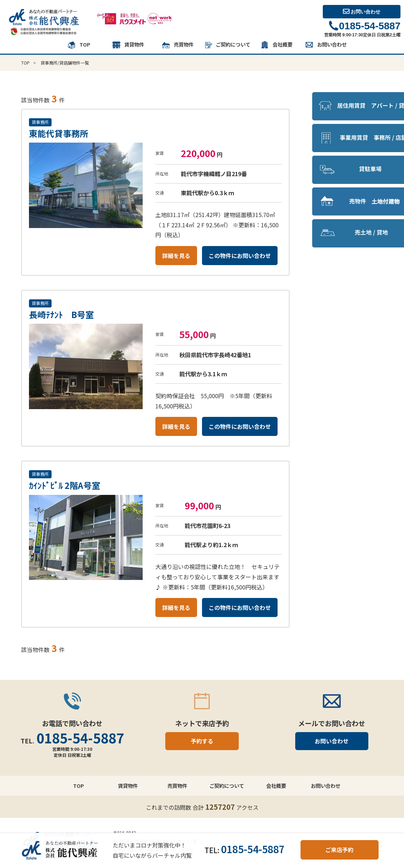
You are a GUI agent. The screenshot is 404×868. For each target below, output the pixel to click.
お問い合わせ (362, 12)
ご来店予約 (339, 850)
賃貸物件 (128, 45)
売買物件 (177, 45)
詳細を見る (176, 256)
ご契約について (227, 45)
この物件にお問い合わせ (240, 256)
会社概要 (276, 45)
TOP (79, 45)
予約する (202, 741)
